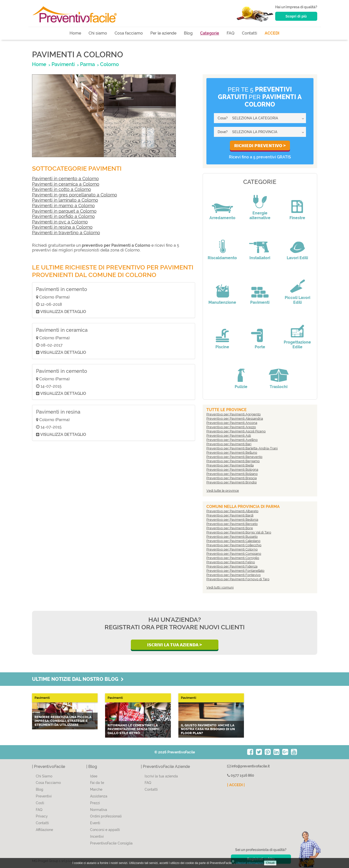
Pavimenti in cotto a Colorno (62, 189)
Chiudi (270, 863)
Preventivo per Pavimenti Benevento (234, 457)
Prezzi (95, 803)
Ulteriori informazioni (250, 863)
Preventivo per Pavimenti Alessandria (235, 418)
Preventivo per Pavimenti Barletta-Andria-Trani (242, 448)
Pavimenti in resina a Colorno (62, 227)
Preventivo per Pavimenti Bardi (230, 515)
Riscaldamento (222, 258)
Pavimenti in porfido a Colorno (63, 216)
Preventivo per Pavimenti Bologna (232, 470)
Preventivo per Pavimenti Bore (230, 528)
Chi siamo (98, 33)
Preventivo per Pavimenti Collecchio (234, 545)
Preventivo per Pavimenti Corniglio (233, 558)
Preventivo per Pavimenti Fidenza (232, 566)
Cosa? (223, 118)
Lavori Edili (297, 258)
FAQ (231, 33)
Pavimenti (260, 302)
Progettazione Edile (297, 345)
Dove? (223, 132)
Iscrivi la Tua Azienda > (174, 645)
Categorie (210, 33)
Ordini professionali (106, 816)
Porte (260, 347)
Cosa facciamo (129, 33)
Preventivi (44, 796)
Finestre (297, 218)
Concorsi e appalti (105, 830)
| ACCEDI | (236, 785)
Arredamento (222, 218)
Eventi (95, 823)
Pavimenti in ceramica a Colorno (66, 184)
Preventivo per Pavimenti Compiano (234, 554)
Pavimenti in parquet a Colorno (64, 211)
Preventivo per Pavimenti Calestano (233, 541)
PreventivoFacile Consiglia (111, 843)
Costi (40, 803)
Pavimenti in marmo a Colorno (63, 206)
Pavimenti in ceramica (62, 330)
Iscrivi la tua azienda (161, 776)
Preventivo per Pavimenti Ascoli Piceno (236, 431)
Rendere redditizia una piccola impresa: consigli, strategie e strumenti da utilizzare (63, 721)
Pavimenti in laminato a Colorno (65, 200)
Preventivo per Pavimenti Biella (230, 465)
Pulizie (241, 387)
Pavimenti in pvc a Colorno (60, 222)
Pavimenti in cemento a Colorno (65, 179)
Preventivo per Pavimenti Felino (231, 562)
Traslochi (279, 387)
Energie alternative (260, 215)
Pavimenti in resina (58, 412)
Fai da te (97, 783)
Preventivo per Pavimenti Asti (229, 436)
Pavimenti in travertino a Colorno (66, 233)
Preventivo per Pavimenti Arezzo (231, 427)
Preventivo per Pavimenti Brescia (232, 478)
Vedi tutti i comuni (220, 587)
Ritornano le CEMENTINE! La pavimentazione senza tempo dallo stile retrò (133, 729)
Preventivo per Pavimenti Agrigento (234, 414)
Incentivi (97, 836)
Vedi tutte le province (223, 491)
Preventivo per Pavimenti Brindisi (232, 482)
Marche (96, 789)
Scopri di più (296, 16)
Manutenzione (222, 302)
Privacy (42, 816)
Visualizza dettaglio (61, 312)
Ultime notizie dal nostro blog (78, 679)
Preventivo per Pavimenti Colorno (232, 549)
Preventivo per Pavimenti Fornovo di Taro (238, 579)
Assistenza (99, 796)
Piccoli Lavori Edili (297, 300)
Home (75, 33)
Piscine (222, 347)
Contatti (250, 33)
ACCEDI (272, 33)
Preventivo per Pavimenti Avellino (232, 440)
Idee (94, 776)
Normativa (99, 810)
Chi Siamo (44, 776)
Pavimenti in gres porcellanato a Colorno (75, 195)
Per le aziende (163, 33)
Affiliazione (44, 830)
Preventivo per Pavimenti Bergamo (233, 461)
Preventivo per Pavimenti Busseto (232, 537)
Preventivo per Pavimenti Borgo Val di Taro (239, 532)
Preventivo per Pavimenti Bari (229, 444)
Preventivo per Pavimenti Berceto (232, 524)
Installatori (260, 258)
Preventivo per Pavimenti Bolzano (232, 474)
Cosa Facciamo (48, 783)
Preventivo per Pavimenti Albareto (232, 511)
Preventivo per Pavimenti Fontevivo (234, 575)
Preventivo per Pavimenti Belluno (232, 453)
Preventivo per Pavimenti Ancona (232, 423)
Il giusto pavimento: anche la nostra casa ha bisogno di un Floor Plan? (208, 729)
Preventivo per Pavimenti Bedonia (232, 520)
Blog (188, 33)
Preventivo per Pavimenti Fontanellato (235, 571)
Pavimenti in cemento (62, 289)
